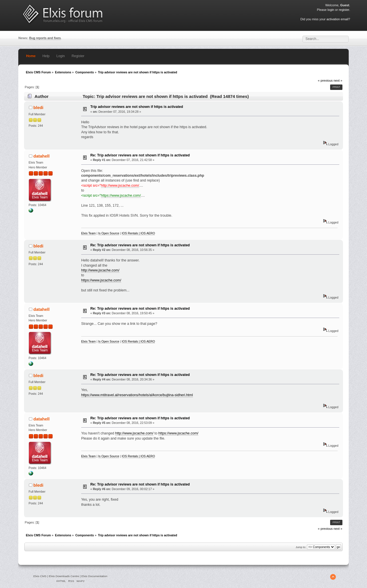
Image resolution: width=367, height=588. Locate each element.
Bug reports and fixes (45, 38)
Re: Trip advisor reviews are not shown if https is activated (140, 155)
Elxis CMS (40, 576)
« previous (325, 80)
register (344, 10)
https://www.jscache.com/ (121, 196)
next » (338, 80)
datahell (42, 156)
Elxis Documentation (94, 576)
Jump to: (301, 547)
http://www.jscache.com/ (120, 186)
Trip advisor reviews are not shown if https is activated (137, 107)
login (331, 10)
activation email (337, 19)
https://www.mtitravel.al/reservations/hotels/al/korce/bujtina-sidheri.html (137, 395)
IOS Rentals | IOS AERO (138, 233)
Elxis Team (88, 233)
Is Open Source (109, 233)
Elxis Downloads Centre (64, 576)
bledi (38, 107)
